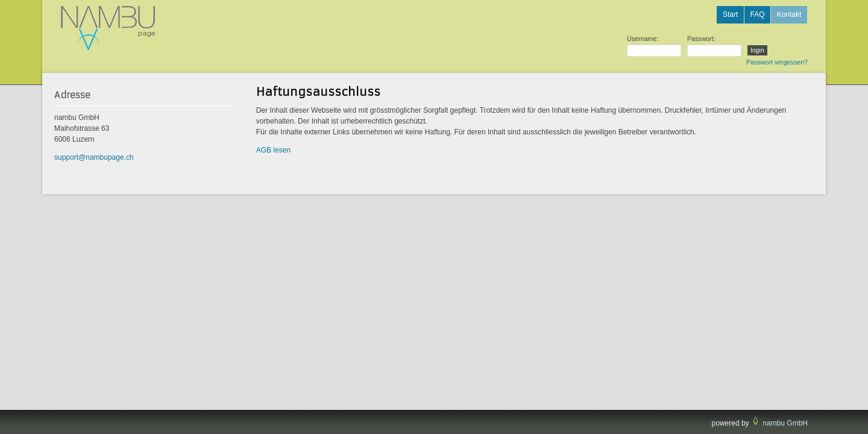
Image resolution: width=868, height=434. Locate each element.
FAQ (757, 14)
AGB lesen (273, 150)
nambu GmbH (785, 423)
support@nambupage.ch (94, 157)
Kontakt (789, 14)
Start (730, 14)
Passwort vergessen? (777, 62)
